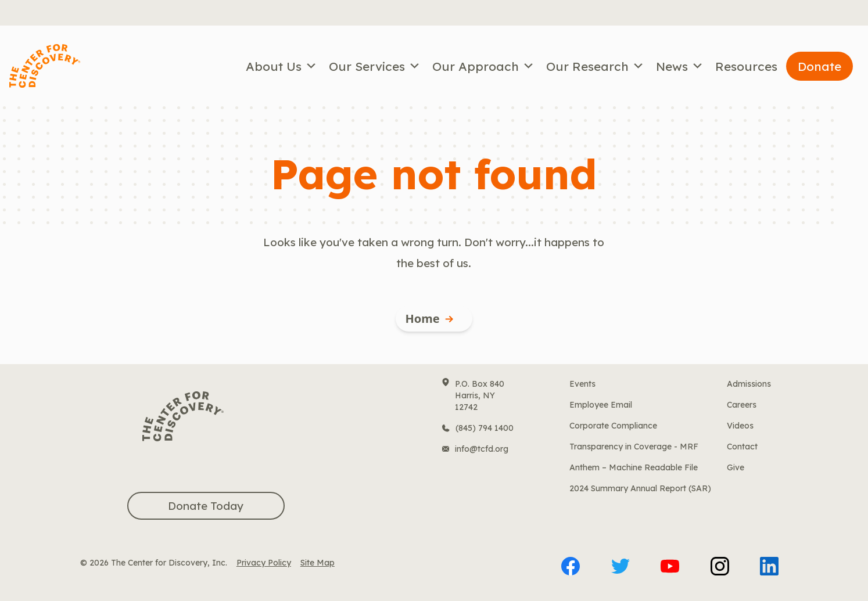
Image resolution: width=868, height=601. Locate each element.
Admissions (749, 384)
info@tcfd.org (482, 449)
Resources (746, 66)
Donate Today (206, 506)
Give (736, 467)
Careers (742, 405)
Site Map (318, 563)
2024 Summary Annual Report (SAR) (640, 488)
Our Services (375, 66)
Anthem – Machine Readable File (634, 467)
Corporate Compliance (613, 426)
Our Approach (483, 66)
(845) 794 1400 (485, 428)
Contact (742, 447)
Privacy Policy (264, 563)
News (680, 66)
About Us (281, 66)
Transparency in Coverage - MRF (634, 447)
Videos (740, 426)
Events (582, 384)
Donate (819, 66)
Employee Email (601, 405)
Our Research (595, 66)
